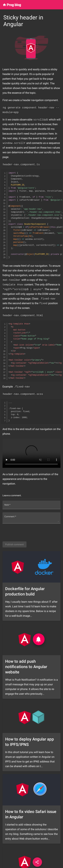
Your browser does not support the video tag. (31, 453)
